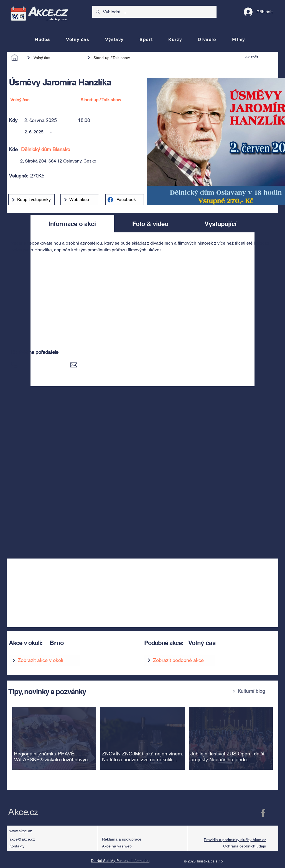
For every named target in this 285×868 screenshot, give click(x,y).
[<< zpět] (258, 57)
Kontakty (17, 846)
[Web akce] (80, 200)
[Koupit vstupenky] (31, 200)
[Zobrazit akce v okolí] (44, 660)
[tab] (72, 224)
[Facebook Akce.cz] (263, 813)
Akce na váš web (117, 846)
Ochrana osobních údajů (245, 846)
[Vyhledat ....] (154, 12)
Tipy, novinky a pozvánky (47, 691)
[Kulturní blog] (253, 691)
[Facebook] (125, 200)
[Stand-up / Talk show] (111, 58)
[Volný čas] (54, 58)
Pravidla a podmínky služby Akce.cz (235, 840)
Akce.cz (23, 812)
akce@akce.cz (22, 839)
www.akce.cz (21, 831)
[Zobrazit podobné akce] (180, 660)
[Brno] (90, 643)
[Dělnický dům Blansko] (93, 149)
